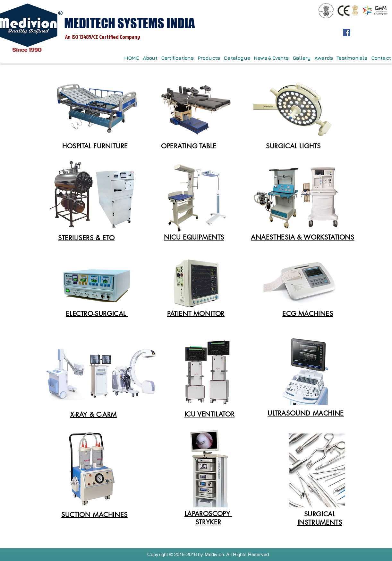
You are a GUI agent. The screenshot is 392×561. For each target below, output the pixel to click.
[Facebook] (347, 33)
